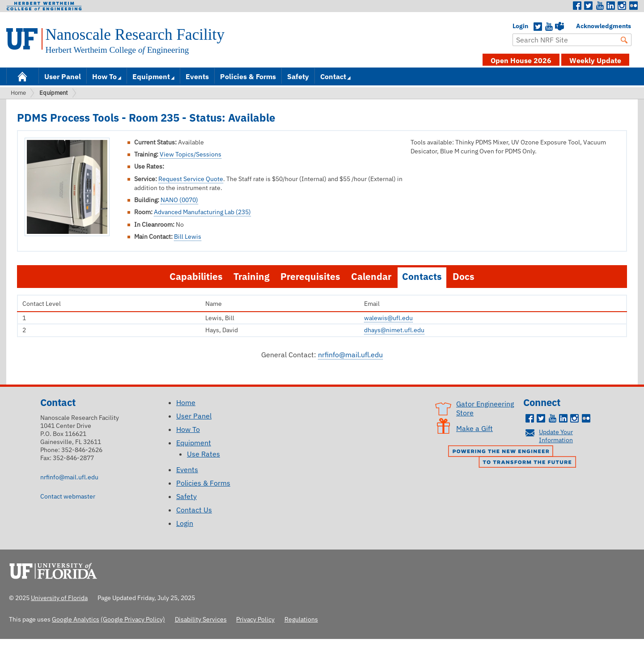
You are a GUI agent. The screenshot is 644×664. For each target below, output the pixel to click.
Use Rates (203, 454)
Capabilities (196, 277)
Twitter (589, 6)
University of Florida (56, 570)
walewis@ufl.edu (388, 318)
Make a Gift (475, 428)
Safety (298, 76)
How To (104, 76)
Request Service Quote (191, 179)
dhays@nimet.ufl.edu (394, 330)
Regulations (301, 619)
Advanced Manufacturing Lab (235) (202, 212)
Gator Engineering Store (485, 408)
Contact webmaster (68, 496)
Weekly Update (595, 60)
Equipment (151, 76)
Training (252, 277)
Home (22, 76)
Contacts (422, 277)
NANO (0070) (179, 200)
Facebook (577, 6)
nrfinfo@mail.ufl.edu (350, 355)
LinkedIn (611, 6)
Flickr (633, 6)
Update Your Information (556, 436)
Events (197, 76)
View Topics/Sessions (191, 154)
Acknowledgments (580, 26)
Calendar (371, 277)
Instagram (622, 6)
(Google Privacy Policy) (133, 619)
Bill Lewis (188, 237)
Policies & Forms (248, 76)
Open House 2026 (521, 60)
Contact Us (194, 510)
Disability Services (201, 619)
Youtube (600, 6)
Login (517, 26)
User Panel (63, 76)
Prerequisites (310, 277)
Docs (464, 277)
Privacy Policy (255, 619)
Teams (559, 27)
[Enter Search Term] (572, 40)
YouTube (549, 27)
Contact (333, 76)
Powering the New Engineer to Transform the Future (514, 457)
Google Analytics (76, 619)
